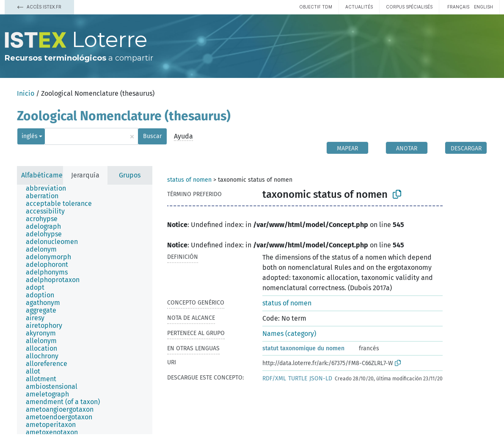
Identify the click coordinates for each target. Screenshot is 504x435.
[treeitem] (50, 188)
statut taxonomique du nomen (303, 348)
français (458, 7)
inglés (30, 136)
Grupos (130, 175)
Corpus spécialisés (409, 7)
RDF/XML (274, 378)
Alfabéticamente (47, 175)
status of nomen (189, 180)
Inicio (26, 93)
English (483, 7)
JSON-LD (321, 378)
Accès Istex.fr (39, 7)
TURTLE (298, 378)
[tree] (85, 309)
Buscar (152, 136)
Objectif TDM (316, 7)
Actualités (359, 7)
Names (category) (289, 334)
